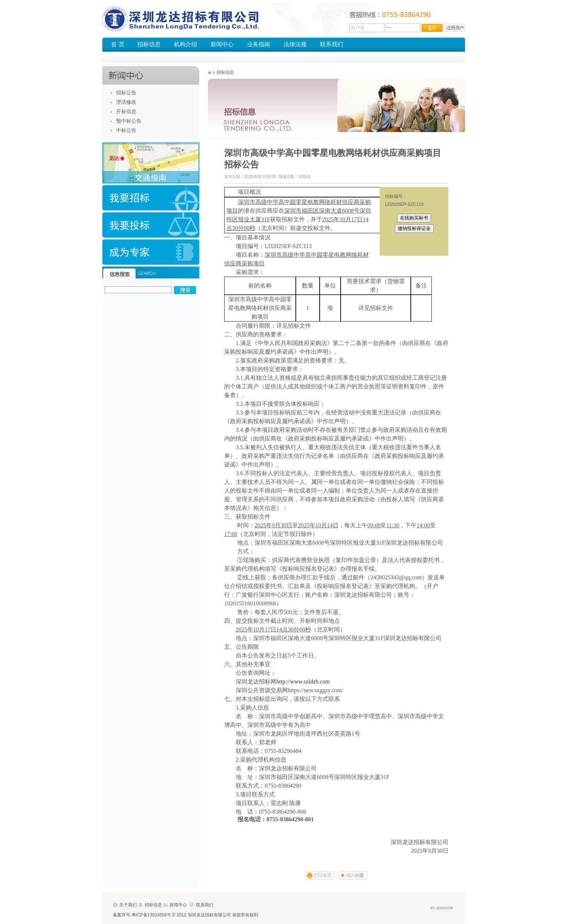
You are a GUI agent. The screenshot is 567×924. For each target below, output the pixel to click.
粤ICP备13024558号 (151, 915)
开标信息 (126, 111)
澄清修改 (126, 102)
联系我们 (332, 44)
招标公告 (126, 93)
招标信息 (149, 44)
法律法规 (295, 44)
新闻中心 (222, 44)
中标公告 (126, 130)
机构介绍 (186, 44)
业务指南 (259, 44)
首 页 (118, 44)
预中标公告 (129, 121)
